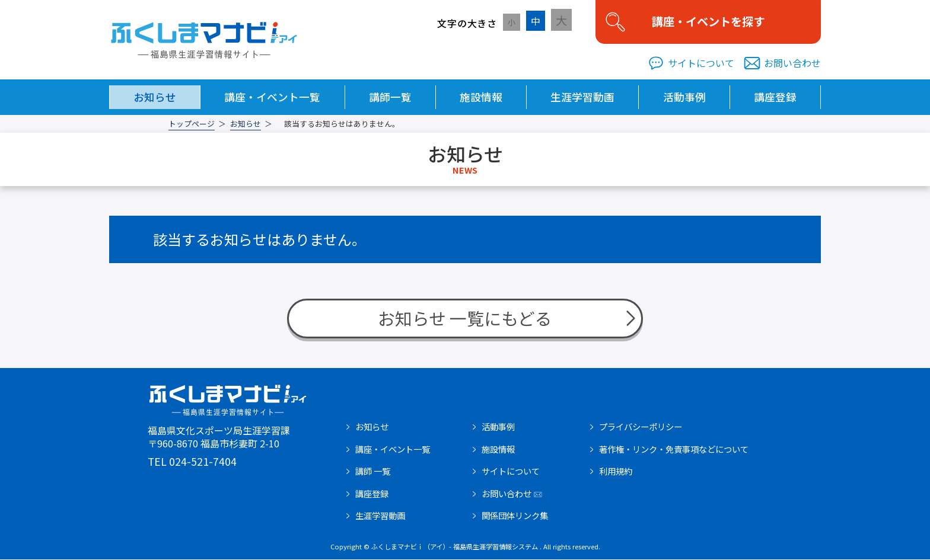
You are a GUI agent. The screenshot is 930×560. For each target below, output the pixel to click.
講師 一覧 (373, 472)
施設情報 (481, 97)
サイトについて (701, 64)
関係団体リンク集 (515, 516)
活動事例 (684, 97)
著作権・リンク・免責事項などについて (674, 450)
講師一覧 (390, 97)
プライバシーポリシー (641, 427)
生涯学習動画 (582, 97)
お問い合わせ (792, 64)
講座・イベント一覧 (272, 97)
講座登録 (775, 97)
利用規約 (616, 472)
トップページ (192, 125)
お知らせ (155, 97)
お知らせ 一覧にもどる (465, 319)
